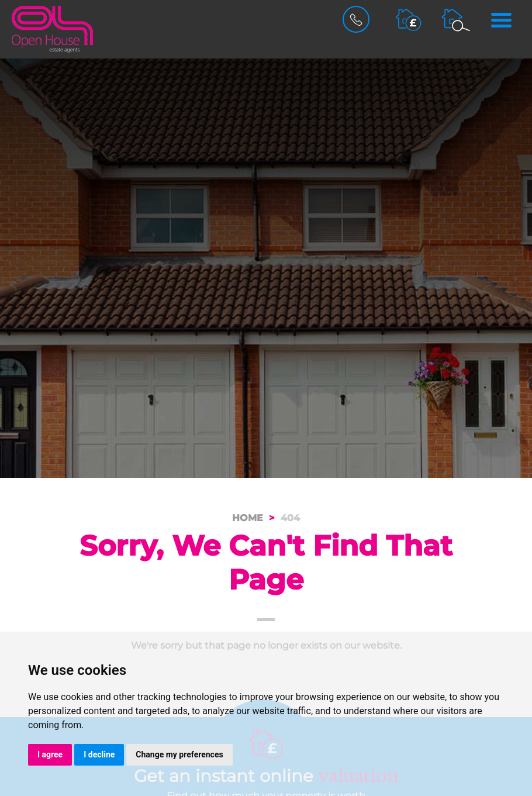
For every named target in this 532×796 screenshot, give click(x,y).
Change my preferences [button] (179, 754)
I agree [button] (50, 754)
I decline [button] (99, 754)
